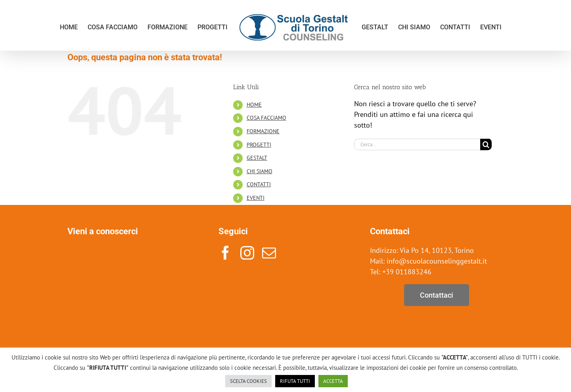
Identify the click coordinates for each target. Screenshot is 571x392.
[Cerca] (486, 144)
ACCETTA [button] (333, 381)
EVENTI (256, 198)
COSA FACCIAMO (266, 118)
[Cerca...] (417, 144)
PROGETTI (259, 145)
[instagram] (247, 253)
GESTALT (257, 158)
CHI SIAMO (260, 171)
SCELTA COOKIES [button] (248, 381)
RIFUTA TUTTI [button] (295, 381)
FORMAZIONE (263, 131)
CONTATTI (259, 184)
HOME (254, 105)
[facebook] (225, 253)
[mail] (269, 253)
